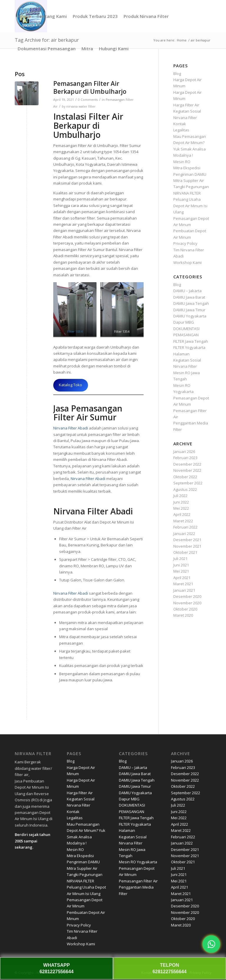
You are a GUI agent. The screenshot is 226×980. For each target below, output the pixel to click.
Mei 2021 (181, 571)
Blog (177, 73)
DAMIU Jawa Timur (189, 310)
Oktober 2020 (185, 609)
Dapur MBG (184, 322)
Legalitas (181, 130)
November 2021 (187, 546)
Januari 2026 (184, 451)
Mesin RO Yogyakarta (138, 862)
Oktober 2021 (185, 552)
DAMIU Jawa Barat (189, 297)
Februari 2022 (185, 527)
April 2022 (182, 514)
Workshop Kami (187, 262)
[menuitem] (24, 16)
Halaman (181, 354)
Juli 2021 (180, 558)
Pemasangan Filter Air (138, 881)
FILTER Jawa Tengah (191, 341)
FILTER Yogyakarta (189, 347)
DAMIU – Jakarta (187, 291)
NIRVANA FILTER (187, 193)
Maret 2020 (183, 615)
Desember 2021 (187, 540)
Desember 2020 (187, 596)
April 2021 (182, 578)
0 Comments (88, 100)
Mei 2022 (181, 508)
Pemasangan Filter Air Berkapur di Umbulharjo (90, 87)
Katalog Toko (70, 385)
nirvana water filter (81, 106)
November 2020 (187, 603)
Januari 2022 (184, 534)
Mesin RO (182, 162)
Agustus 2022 (185, 489)
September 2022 (188, 483)
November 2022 (187, 470)
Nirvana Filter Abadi (71, 428)
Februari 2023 (185, 458)
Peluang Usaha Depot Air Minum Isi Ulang (190, 206)
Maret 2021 (183, 584)
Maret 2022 (183, 521)
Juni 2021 (181, 565)
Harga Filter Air (186, 105)
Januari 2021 (184, 590)
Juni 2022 (181, 502)
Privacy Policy (185, 243)
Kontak (180, 124)
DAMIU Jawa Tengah (191, 303)
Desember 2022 (187, 464)
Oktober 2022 (185, 477)
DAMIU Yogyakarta (190, 316)
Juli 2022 (180, 496)
